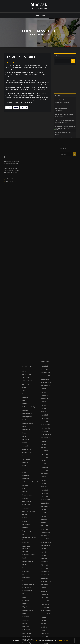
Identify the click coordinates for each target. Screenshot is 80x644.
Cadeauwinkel (10, 65)
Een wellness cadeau (44, 35)
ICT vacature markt (62, 641)
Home (37, 15)
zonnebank (24, 110)
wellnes (16, 110)
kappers (9, 110)
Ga (73, 61)
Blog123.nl (40, 5)
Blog (43, 15)
